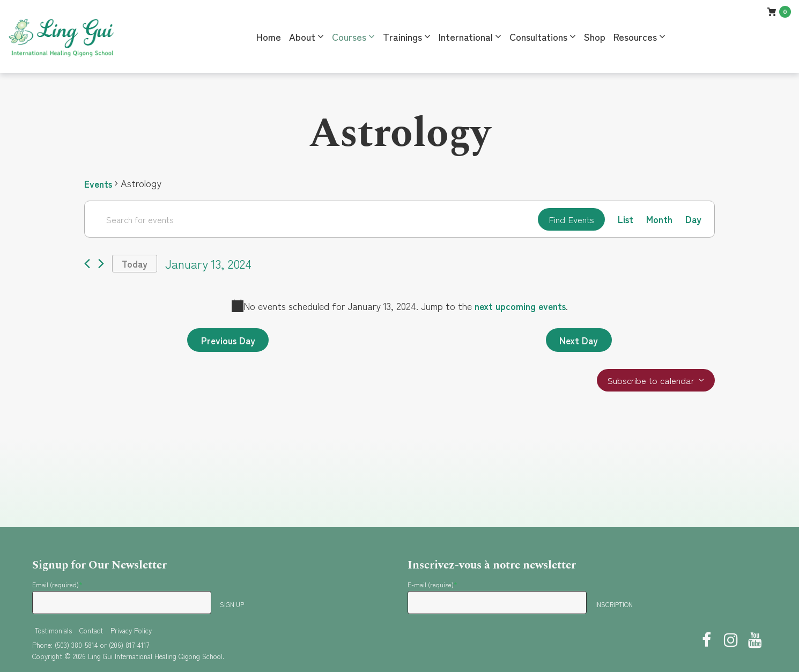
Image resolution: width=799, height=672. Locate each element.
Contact (91, 630)
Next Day (577, 342)
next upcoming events (520, 307)
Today (136, 265)
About (302, 36)
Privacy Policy (131, 630)
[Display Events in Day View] (693, 220)
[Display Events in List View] (624, 220)
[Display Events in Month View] (659, 220)
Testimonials (53, 630)
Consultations (538, 36)
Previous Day (230, 342)
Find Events (568, 219)
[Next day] (101, 265)
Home (269, 36)
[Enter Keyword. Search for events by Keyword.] (309, 219)
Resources (635, 36)
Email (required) (57, 584)
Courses (349, 36)
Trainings (402, 36)
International (466, 36)
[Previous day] (87, 265)
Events (99, 183)
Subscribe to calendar (649, 384)
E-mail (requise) (432, 584)
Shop (595, 36)
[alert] (399, 308)
